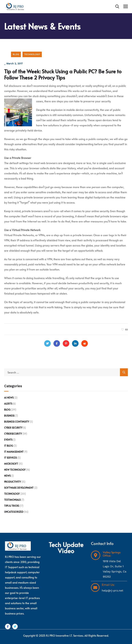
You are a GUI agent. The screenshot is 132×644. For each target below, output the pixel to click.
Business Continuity (17, 422)
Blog (16, 54)
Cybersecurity (13, 434)
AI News (9, 398)
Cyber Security (13, 428)
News (7, 476)
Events (8, 440)
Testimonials (12, 500)
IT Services (10, 458)
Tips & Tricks (12, 506)
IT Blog (9, 446)
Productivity (12, 482)
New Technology (15, 470)
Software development (19, 488)
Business (9, 416)
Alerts (8, 404)
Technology (32, 54)
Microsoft (11, 464)
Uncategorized (14, 512)
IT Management (14, 452)
